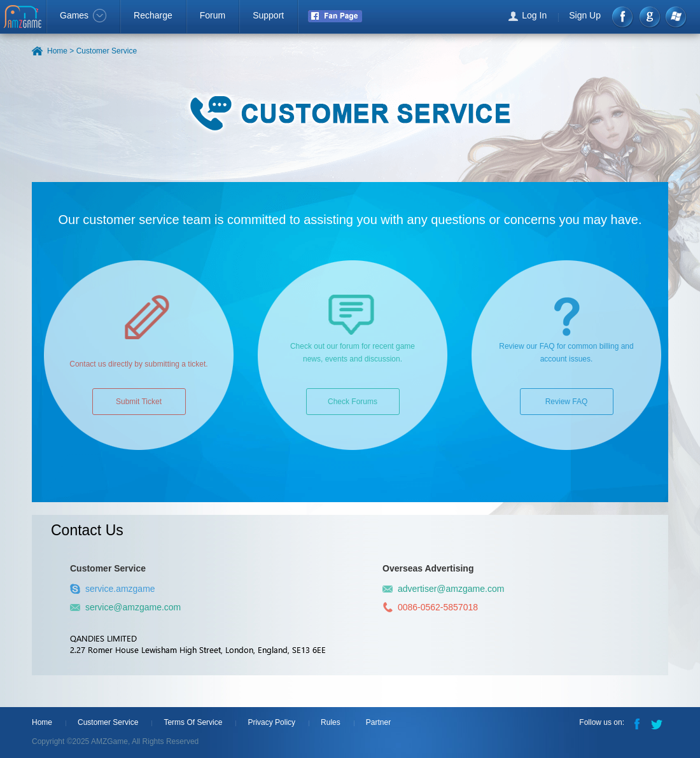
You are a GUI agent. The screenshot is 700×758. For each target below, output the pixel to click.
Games (83, 15)
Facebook (623, 17)
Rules (331, 722)
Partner (378, 722)
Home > (60, 51)
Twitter (658, 723)
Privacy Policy (271, 722)
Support (268, 15)
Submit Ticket (139, 402)
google (649, 17)
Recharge (153, 15)
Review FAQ (567, 402)
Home (42, 722)
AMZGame (24, 18)
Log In (534, 15)
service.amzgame (113, 589)
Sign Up (585, 15)
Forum (213, 15)
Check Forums (353, 402)
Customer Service (108, 722)
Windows (675, 17)
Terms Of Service (193, 722)
